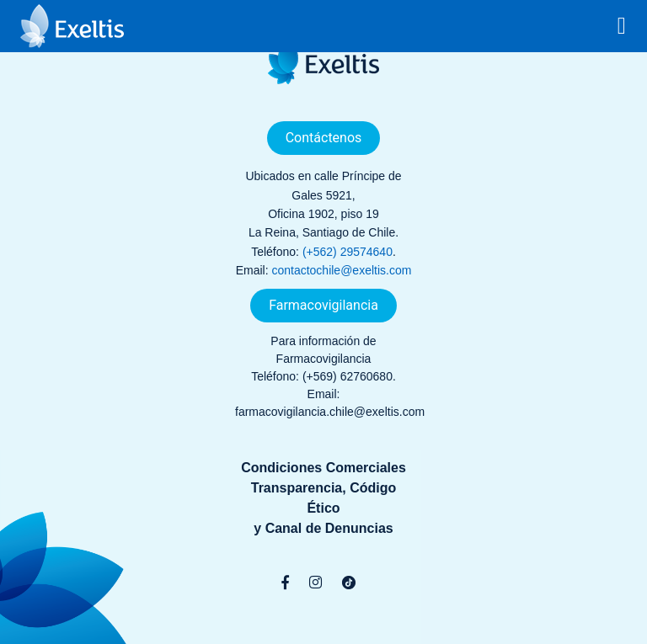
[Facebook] (285, 583)
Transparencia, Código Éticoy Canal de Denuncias (323, 508)
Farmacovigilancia (323, 305)
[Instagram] (315, 583)
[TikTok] (349, 583)
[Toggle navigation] (622, 26)
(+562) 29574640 (348, 252)
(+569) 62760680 (348, 376)
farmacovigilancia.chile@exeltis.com (330, 412)
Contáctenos (324, 138)
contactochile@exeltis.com (341, 270)
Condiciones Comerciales (323, 468)
